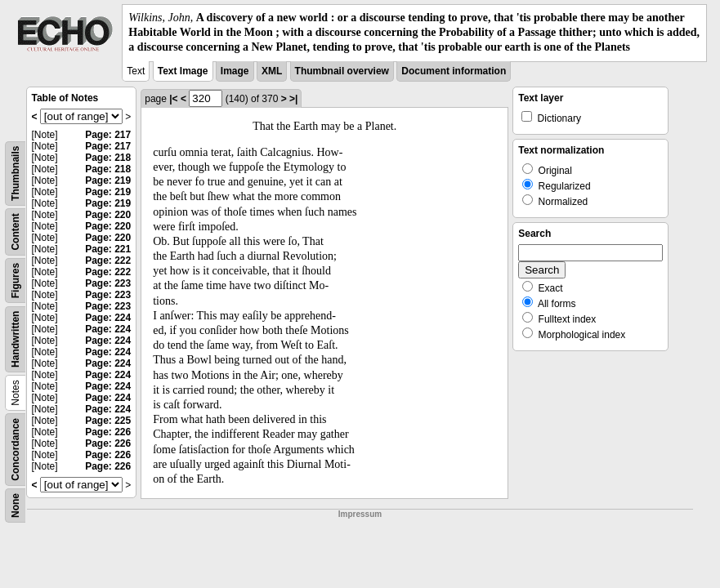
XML (272, 71)
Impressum (360, 514)
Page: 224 (108, 318)
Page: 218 (108, 158)
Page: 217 (108, 135)
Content (16, 232)
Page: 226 (108, 432)
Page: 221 (108, 249)
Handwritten (16, 339)
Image (235, 71)
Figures (16, 280)
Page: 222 (108, 261)
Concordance (16, 450)
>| (293, 99)
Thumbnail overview (342, 71)
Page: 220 (108, 215)
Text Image (183, 71)
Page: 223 (108, 283)
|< (173, 99)
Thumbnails (16, 173)
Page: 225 (108, 421)
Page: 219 (108, 180)
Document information (454, 71)
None (16, 506)
